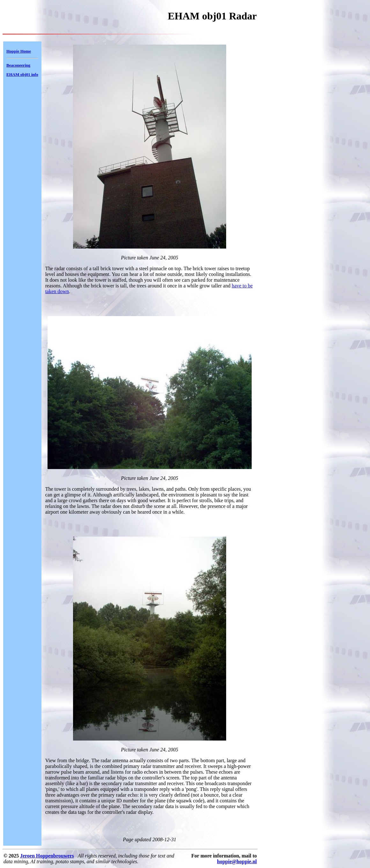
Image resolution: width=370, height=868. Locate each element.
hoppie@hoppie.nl (237, 861)
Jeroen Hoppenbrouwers (47, 856)
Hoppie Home (19, 51)
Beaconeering (18, 65)
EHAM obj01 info (22, 74)
